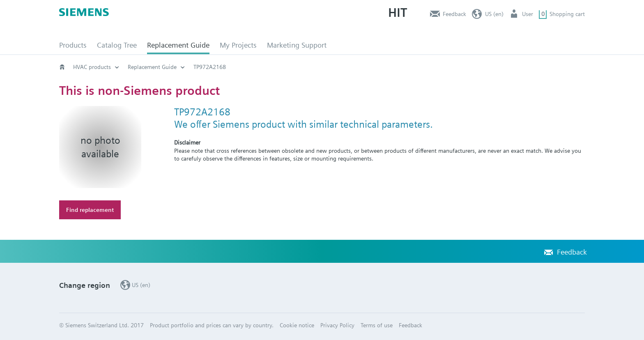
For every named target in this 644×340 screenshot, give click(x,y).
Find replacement (90, 210)
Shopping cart (567, 14)
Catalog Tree (117, 45)
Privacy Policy (337, 325)
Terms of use (377, 325)
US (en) (494, 14)
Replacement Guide (178, 45)
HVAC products (92, 67)
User (528, 14)
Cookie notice (297, 325)
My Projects (238, 45)
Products (73, 45)
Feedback (454, 14)
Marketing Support (297, 45)
